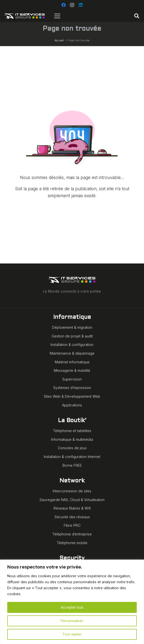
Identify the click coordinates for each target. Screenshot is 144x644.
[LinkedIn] (80, 5)
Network (72, 481)
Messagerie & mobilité (72, 370)
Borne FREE (72, 465)
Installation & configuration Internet (72, 457)
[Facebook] (63, 5)
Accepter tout (72, 607)
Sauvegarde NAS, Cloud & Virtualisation (72, 500)
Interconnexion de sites (72, 491)
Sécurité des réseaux (72, 517)
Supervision (72, 379)
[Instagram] (72, 5)
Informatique (72, 317)
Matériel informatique (72, 362)
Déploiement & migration (72, 327)
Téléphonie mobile (72, 543)
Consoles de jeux (72, 448)
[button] (137, 16)
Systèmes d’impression (72, 388)
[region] (72, 602)
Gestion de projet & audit (72, 336)
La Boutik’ (72, 421)
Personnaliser (72, 621)
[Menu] (57, 16)
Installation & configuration (72, 345)
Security (72, 558)
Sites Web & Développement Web (72, 396)
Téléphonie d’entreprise (72, 534)
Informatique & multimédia (72, 439)
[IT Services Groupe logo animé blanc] (25, 16)
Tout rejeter (72, 634)
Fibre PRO (72, 525)
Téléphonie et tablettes (72, 431)
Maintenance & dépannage (72, 353)
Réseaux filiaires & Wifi (72, 508)
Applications (72, 405)
